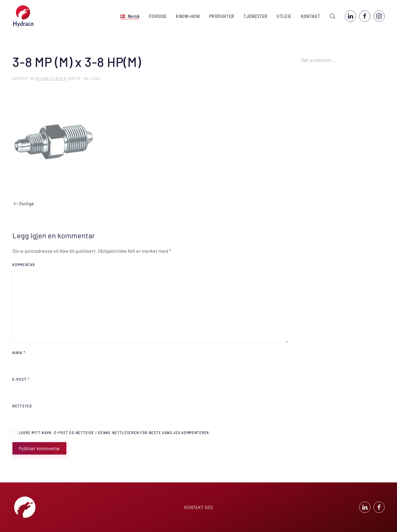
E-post (21, 379)
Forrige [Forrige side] (24, 203)
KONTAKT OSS (198, 508)
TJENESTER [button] (255, 16)
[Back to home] (23, 16)
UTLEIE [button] (284, 16)
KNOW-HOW (188, 16)
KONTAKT (310, 16)
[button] (130, 16)
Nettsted (22, 406)
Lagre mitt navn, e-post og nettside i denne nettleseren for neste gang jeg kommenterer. (112, 432)
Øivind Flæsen (51, 78)
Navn (19, 353)
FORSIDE (158, 16)
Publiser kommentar (39, 448)
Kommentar (24, 265)
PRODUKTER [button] (222, 16)
